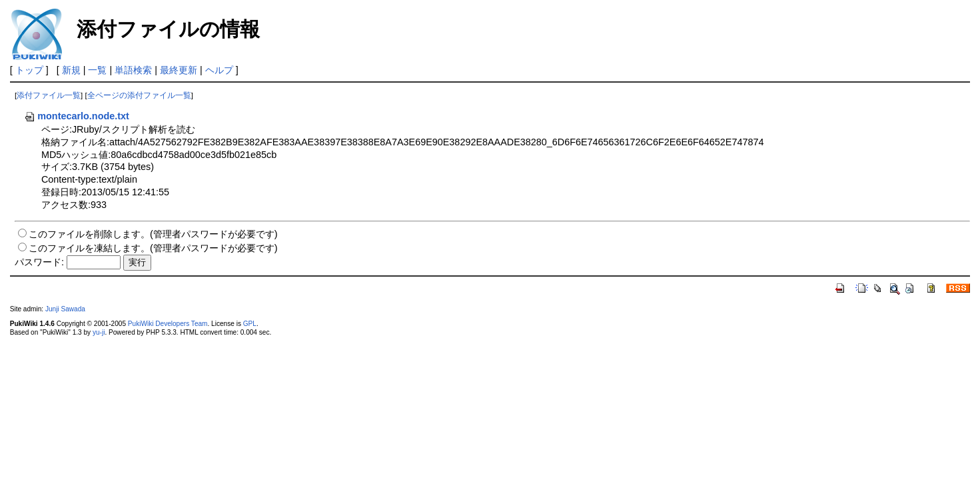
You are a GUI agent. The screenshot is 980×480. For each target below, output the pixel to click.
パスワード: (39, 262)
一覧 (97, 70)
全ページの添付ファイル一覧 (139, 95)
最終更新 (179, 70)
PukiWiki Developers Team (168, 324)
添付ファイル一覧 (49, 95)
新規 (71, 70)
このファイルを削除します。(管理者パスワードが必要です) (153, 234)
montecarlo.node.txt (77, 116)
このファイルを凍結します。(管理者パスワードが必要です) (153, 248)
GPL (250, 324)
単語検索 (133, 70)
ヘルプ (219, 70)
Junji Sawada (65, 309)
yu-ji (99, 332)
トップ (29, 70)
